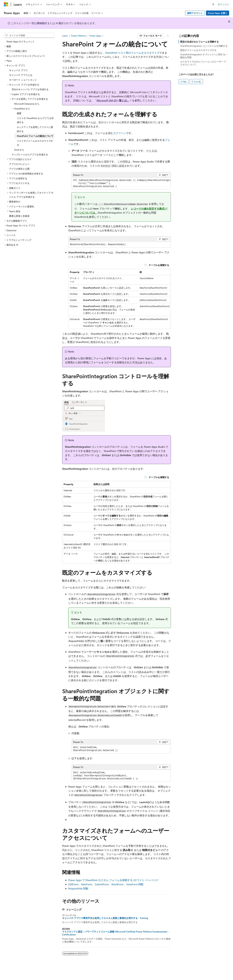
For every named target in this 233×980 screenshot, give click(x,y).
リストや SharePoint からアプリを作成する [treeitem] (35, 120)
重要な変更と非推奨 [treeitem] (19, 216)
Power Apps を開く (218, 13)
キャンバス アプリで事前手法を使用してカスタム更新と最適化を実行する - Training (105, 918)
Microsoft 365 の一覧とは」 (113, 100)
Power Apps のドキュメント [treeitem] (21, 41)
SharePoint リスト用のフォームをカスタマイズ (132, 53)
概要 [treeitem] (19, 113)
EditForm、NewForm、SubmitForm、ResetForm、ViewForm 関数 (106, 884)
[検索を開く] (213, 4)
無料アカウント (195, 13)
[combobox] (29, 35)
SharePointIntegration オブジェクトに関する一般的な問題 (204, 56)
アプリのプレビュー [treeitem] (19, 164)
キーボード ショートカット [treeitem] (23, 80)
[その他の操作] (168, 36)
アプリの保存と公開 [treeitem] (19, 169)
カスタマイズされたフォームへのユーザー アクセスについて (203, 63)
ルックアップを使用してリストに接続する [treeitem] (35, 129)
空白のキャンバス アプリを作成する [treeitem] (30, 89)
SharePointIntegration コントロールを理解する (204, 46)
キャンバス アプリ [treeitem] (18, 70)
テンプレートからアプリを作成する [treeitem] (30, 154)
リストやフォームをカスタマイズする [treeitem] (35, 143)
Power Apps (95, 36)
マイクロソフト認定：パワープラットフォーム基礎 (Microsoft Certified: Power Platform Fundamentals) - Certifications (116, 933)
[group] (121, 183)
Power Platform (79, 36)
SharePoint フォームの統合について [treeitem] (35, 136)
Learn (65, 36)
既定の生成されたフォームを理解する (200, 42)
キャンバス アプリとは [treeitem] (21, 75)
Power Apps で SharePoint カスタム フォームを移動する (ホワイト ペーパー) (112, 880)
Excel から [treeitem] (19, 150)
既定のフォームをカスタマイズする (198, 50)
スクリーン (120, 133)
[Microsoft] (6, 4)
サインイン (223, 4)
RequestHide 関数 (78, 888)
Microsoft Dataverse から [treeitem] (27, 104)
